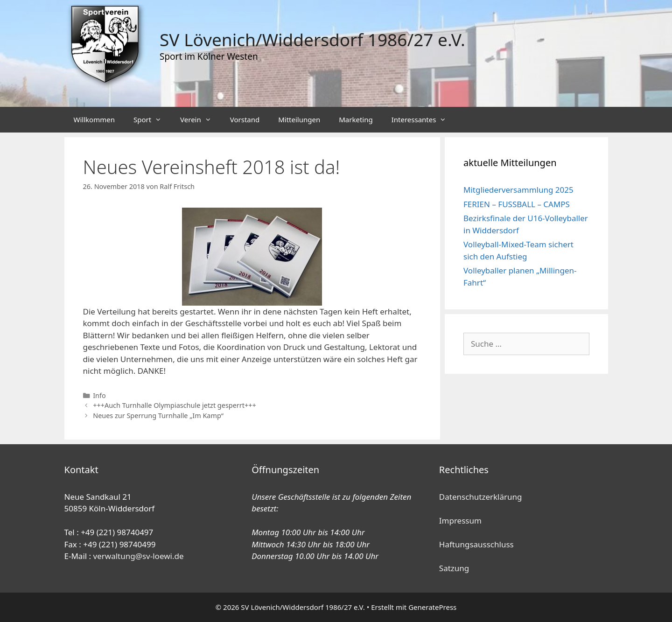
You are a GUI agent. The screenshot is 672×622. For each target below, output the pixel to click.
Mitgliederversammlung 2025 (518, 190)
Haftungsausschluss (476, 544)
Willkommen (94, 119)
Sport (152, 120)
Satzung (454, 568)
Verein (200, 120)
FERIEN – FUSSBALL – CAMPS (517, 204)
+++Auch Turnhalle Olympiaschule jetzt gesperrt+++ (175, 405)
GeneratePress (432, 607)
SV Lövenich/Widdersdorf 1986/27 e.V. (312, 39)
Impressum (460, 521)
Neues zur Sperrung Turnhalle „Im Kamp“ (158, 416)
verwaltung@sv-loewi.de (139, 556)
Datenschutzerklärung (481, 497)
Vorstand (245, 119)
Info (99, 395)
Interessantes (424, 120)
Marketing (356, 119)
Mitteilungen (299, 119)
